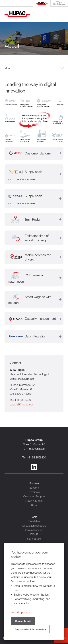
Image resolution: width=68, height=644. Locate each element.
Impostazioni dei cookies (30, 629)
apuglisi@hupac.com (22, 404)
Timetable (34, 521)
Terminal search (34, 530)
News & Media (34, 501)
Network (34, 488)
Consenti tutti (23, 621)
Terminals (34, 492)
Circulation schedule (34, 526)
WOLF (34, 534)
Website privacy (20, 612)
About (34, 505)
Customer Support (34, 496)
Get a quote (34, 539)
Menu (8, 68)
